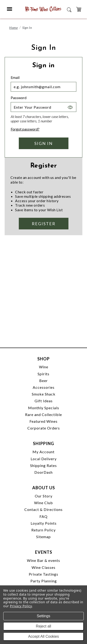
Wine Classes (43, 567)
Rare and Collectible (43, 414)
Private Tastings (43, 574)
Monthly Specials (44, 408)
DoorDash (43, 472)
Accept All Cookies (43, 636)
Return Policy (43, 530)
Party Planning (44, 581)
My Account (43, 452)
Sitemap (43, 537)
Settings (44, 616)
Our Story (44, 496)
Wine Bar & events (43, 560)
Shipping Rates (43, 465)
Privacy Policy (21, 606)
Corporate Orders (44, 428)
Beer (43, 381)
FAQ (43, 516)
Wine (44, 367)
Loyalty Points (44, 523)
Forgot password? (25, 129)
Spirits (43, 374)
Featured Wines (43, 421)
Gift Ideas (44, 401)
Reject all (44, 626)
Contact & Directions (43, 509)
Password (19, 98)
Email (15, 77)
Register (44, 224)
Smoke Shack (44, 394)
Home (13, 28)
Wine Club (43, 503)
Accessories (44, 387)
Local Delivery (44, 459)
